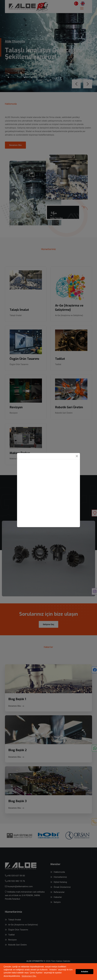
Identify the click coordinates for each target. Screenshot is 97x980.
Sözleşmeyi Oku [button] (29, 976)
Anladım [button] (85, 972)
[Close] (77, 456)
